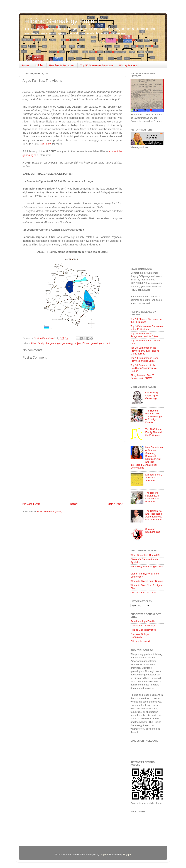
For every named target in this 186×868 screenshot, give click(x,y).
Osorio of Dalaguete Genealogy (141, 636)
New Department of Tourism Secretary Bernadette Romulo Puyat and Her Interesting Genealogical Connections (147, 457)
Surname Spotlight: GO (152, 530)
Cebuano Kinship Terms (143, 593)
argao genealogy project (68, 343)
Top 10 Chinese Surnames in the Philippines (146, 321)
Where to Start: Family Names (147, 581)
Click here (45, 144)
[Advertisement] (72, 472)
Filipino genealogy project (96, 343)
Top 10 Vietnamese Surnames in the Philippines (147, 328)
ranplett (104, 854)
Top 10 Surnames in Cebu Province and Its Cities (145, 359)
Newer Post (31, 504)
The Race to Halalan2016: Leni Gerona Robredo (152, 497)
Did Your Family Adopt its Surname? (154, 478)
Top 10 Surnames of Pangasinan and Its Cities (144, 335)
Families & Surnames (62, 65)
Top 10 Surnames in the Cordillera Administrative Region (144, 368)
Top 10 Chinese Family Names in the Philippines (154, 432)
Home (26, 65)
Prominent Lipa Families (144, 621)
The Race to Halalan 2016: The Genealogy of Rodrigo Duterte (153, 417)
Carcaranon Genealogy (143, 625)
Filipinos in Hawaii (140, 641)
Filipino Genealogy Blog (143, 630)
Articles (39, 65)
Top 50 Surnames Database (97, 65)
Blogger (127, 854)
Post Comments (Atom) (50, 511)
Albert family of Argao (42, 343)
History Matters (128, 65)
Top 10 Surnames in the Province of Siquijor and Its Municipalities (145, 351)
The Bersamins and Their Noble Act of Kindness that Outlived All (154, 515)
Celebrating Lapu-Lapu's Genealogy (152, 395)
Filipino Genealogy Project (62, 21)
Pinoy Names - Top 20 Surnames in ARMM (142, 377)
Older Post (115, 504)
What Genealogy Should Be (145, 555)
